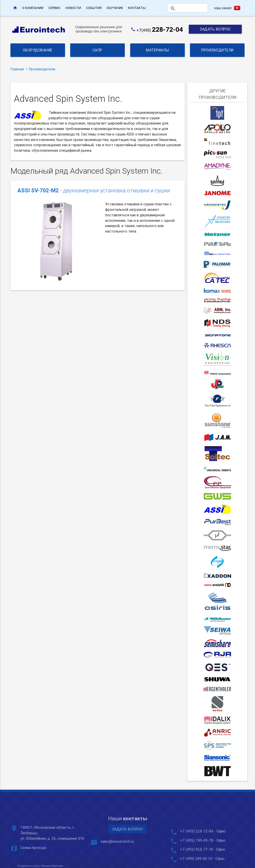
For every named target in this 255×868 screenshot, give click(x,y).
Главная (17, 69)
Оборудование (38, 50)
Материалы (158, 50)
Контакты (137, 8)
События (94, 8)
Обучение (115, 8)
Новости (73, 8)
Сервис (54, 8)
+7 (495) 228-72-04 (197, 858)
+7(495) (160, 30)
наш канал (223, 8)
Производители (217, 50)
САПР (97, 50)
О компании (33, 8)
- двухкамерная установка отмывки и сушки (94, 191)
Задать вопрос (215, 29)
